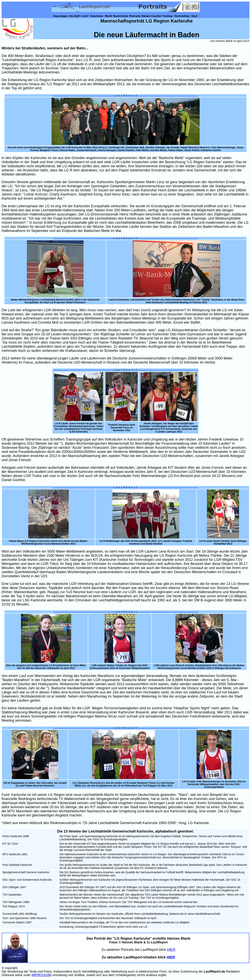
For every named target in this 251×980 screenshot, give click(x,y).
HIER (171, 950)
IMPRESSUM (41, 975)
